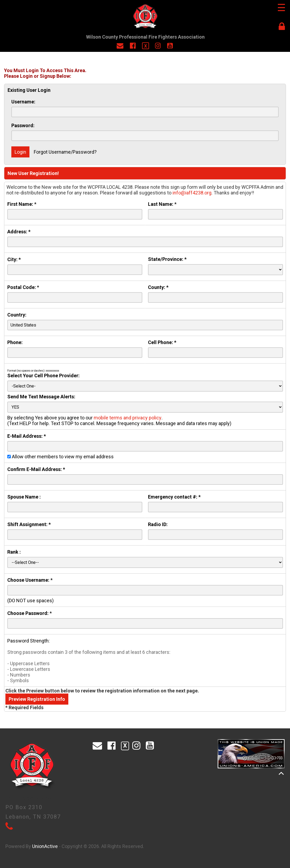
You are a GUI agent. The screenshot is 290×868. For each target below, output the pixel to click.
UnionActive (45, 846)
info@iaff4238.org (192, 193)
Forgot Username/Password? (65, 152)
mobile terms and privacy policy (128, 418)
